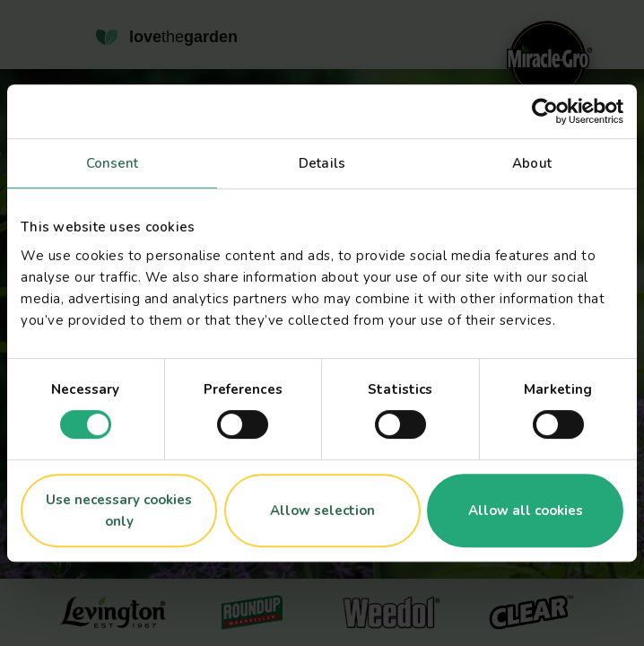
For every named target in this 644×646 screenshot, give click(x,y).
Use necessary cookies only (119, 511)
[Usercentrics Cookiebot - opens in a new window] (545, 111)
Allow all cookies (526, 511)
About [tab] (532, 163)
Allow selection (322, 511)
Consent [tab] (113, 163)
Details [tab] (322, 163)
